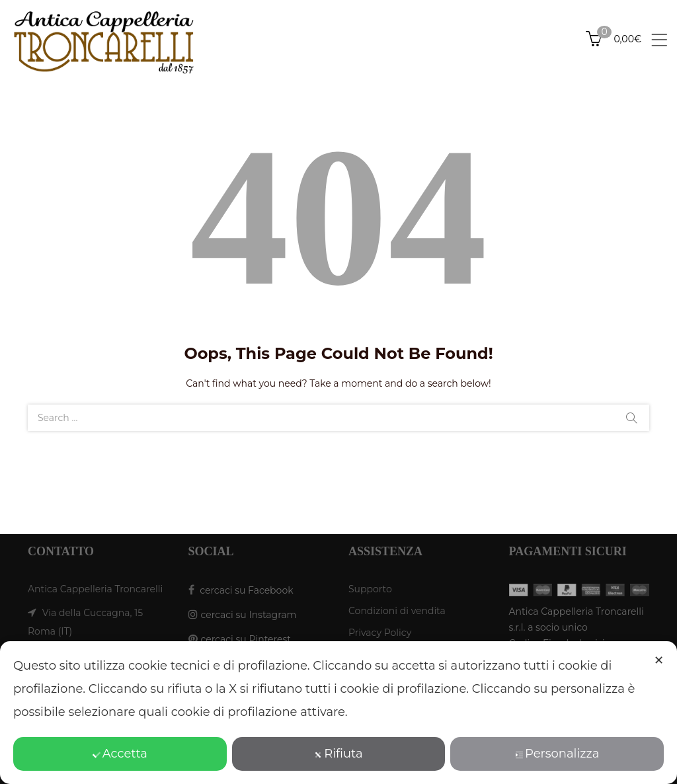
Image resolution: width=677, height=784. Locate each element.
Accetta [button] (120, 754)
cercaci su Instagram (249, 615)
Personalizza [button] (557, 754)
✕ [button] (659, 660)
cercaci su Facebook (246, 590)
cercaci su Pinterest (246, 639)
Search (631, 418)
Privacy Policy (380, 633)
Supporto (370, 589)
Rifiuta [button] (338, 754)
